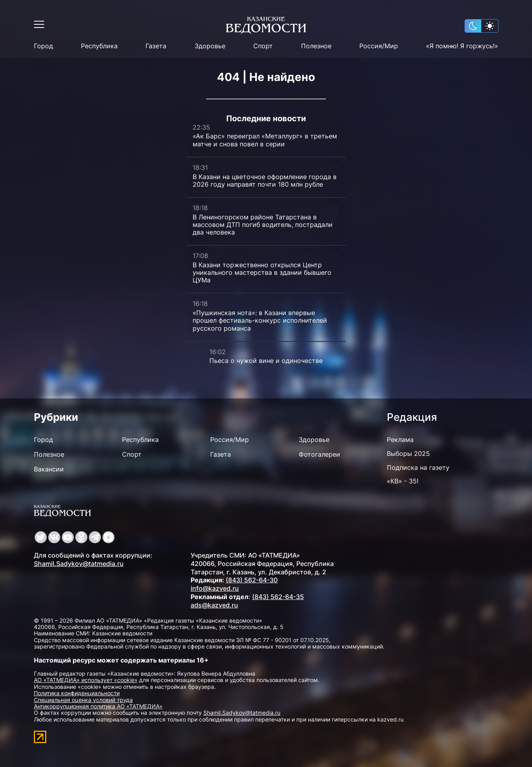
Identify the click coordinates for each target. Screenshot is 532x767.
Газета (156, 46)
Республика (99, 46)
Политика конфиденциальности (77, 693)
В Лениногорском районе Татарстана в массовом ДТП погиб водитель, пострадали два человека (263, 225)
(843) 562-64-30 (252, 580)
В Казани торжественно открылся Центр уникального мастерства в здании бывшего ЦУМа (262, 272)
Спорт (263, 46)
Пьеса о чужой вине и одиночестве (266, 361)
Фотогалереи (319, 454)
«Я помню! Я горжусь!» (462, 46)
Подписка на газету (418, 467)
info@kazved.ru (215, 588)
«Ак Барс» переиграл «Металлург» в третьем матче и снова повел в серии (265, 140)
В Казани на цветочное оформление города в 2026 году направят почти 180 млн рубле (265, 180)
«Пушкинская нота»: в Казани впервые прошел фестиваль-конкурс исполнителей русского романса (260, 320)
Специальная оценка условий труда (83, 700)
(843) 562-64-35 (278, 597)
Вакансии (49, 469)
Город (43, 46)
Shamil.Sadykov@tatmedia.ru (79, 564)
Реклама (400, 440)
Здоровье (210, 46)
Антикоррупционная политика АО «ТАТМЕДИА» (98, 706)
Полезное (316, 46)
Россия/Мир (379, 46)
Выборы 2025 (408, 453)
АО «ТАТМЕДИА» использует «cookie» (86, 680)
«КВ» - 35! (403, 481)
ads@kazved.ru (214, 605)
